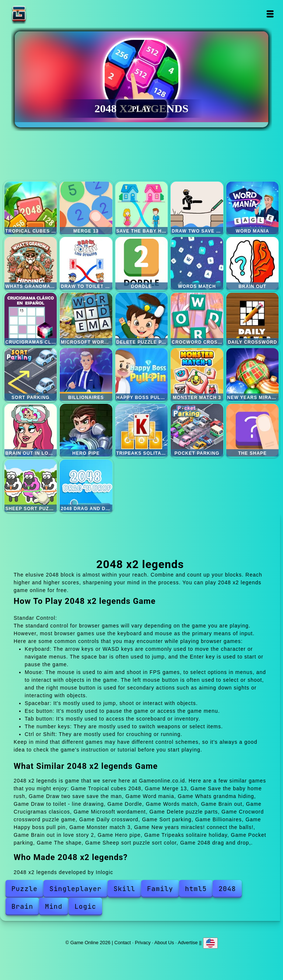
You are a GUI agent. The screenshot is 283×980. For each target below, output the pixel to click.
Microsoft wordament (86, 319)
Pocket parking (197, 430)
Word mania (253, 208)
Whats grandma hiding (31, 263)
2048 (227, 889)
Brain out (253, 263)
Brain (22, 906)
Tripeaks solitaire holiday (142, 430)
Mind (54, 906)
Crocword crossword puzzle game (197, 319)
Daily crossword (253, 319)
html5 (196, 889)
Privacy (143, 943)
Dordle (142, 263)
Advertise (188, 943)
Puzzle (25, 889)
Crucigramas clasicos (31, 319)
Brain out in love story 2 (31, 430)
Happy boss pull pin (142, 374)
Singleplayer (76, 889)
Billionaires (86, 374)
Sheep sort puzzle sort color (31, 486)
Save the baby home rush (142, 208)
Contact (123, 943)
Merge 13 (86, 208)
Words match (197, 263)
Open (270, 14)
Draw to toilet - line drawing (86, 263)
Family (160, 889)
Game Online (42, 14)
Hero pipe (86, 430)
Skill (124, 889)
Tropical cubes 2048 (31, 208)
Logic (85, 906)
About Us (164, 943)
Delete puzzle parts (142, 319)
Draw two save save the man (197, 208)
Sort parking (31, 374)
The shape (253, 430)
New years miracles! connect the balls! (253, 374)
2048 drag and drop (86, 486)
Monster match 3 (197, 374)
